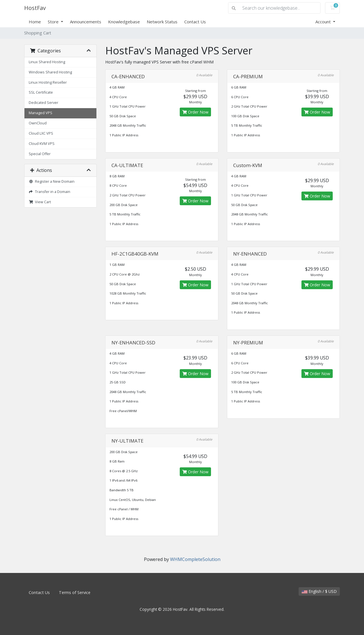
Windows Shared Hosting (50, 72)
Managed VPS (41, 113)
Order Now (195, 112)
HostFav (35, 8)
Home (35, 22)
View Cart (40, 202)
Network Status (162, 22)
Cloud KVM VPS (42, 144)
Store (54, 22)
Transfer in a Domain (49, 192)
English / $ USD (319, 591)
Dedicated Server (44, 103)
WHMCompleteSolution (195, 559)
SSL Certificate (41, 92)
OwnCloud (38, 123)
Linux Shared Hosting (47, 62)
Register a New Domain (52, 181)
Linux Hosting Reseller (48, 82)
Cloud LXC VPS (41, 133)
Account (324, 22)
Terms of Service (75, 592)
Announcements (86, 22)
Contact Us (195, 22)
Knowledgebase (124, 22)
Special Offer (40, 154)
